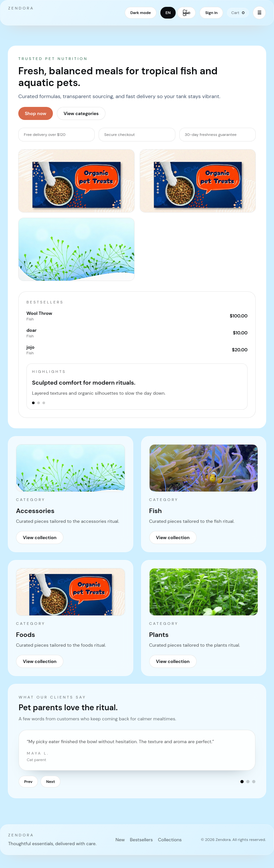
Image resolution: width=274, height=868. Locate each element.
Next (50, 782)
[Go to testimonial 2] (248, 782)
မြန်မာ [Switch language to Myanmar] (186, 13)
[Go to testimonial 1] (242, 782)
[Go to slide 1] (33, 403)
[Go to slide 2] (39, 403)
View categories (81, 113)
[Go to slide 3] (44, 403)
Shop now (36, 113)
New (120, 840)
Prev (28, 782)
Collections (170, 840)
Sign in (211, 13)
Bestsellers (141, 840)
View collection (40, 537)
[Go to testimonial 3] (254, 782)
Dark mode (141, 13)
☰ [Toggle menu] (259, 13)
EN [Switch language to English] (168, 13)
